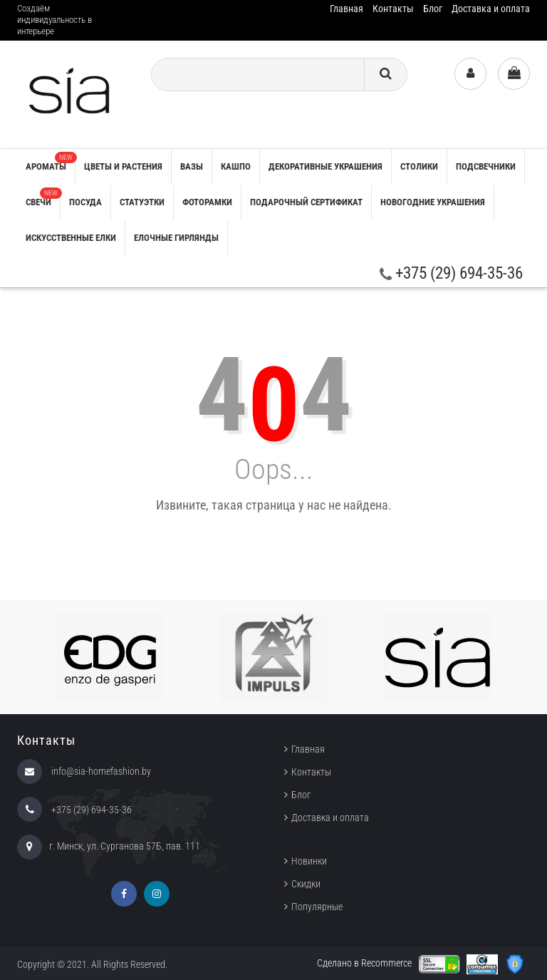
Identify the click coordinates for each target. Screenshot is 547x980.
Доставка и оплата (491, 9)
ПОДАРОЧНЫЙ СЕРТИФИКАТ (306, 202)
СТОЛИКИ (419, 166)
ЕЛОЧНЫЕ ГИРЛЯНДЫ (176, 238)
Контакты (393, 9)
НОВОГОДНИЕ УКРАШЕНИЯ (433, 202)
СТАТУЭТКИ (142, 202)
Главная (347, 9)
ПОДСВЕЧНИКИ (486, 166)
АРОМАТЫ (50, 162)
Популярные (317, 907)
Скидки (306, 884)
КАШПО (236, 166)
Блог (433, 9)
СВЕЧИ (43, 197)
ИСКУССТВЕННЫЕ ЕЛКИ (71, 238)
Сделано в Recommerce (364, 963)
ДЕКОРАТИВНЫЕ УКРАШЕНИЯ (325, 166)
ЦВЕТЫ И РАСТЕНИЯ (123, 166)
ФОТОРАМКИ (207, 202)
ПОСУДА (85, 202)
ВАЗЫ (192, 166)
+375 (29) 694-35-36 (451, 273)
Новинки (309, 861)
